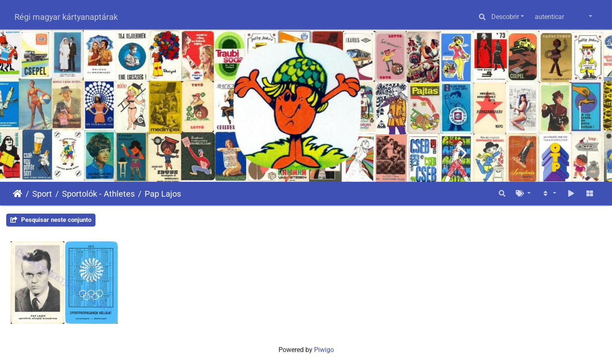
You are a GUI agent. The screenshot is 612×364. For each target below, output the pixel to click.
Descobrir (505, 17)
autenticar (549, 17)
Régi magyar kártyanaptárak (66, 17)
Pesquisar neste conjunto (51, 220)
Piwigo (324, 350)
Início (18, 194)
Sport (42, 194)
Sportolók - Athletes (98, 194)
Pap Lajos (163, 194)
